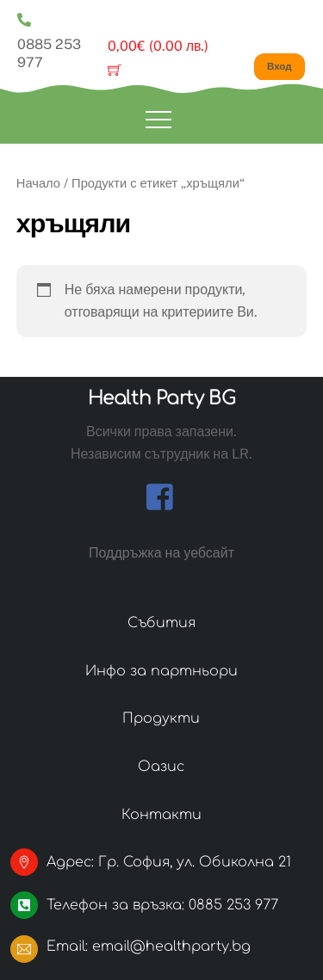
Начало (38, 183)
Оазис (161, 767)
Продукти (161, 718)
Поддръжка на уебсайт (161, 553)
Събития (161, 623)
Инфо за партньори (161, 671)
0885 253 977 (49, 40)
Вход (280, 66)
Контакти (161, 815)
